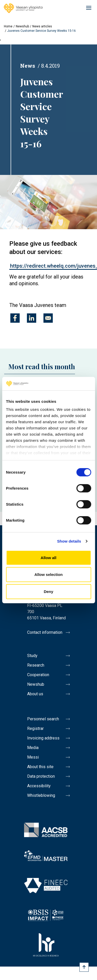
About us (35, 694)
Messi (33, 757)
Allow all (48, 558)
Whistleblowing (41, 795)
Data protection (41, 776)
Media (33, 748)
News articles (42, 26)
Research (36, 665)
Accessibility (39, 786)
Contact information (45, 632)
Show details (69, 541)
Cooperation (38, 675)
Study (32, 656)
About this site (40, 767)
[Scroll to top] (84, 967)
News (28, 66)
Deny (48, 592)
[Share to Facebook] (15, 318)
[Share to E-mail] (48, 318)
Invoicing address (43, 738)
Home (8, 26)
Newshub (22, 26)
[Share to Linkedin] (32, 318)
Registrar (35, 728)
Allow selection (48, 574)
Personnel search (43, 719)
